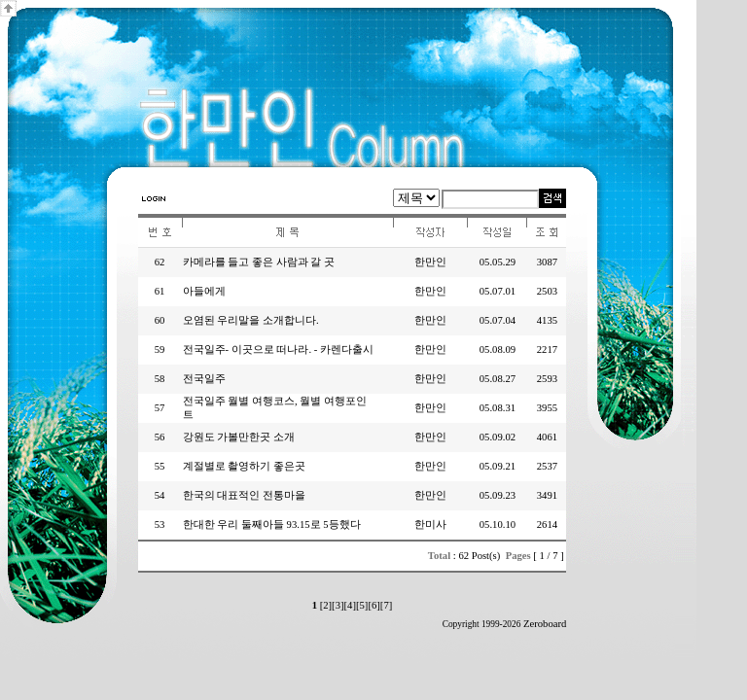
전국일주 (204, 379)
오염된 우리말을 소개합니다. (251, 320)
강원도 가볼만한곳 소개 (239, 437)
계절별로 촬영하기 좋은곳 (244, 466)
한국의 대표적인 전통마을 (244, 495)
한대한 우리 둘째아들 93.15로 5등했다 (272, 525)
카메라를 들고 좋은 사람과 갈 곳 (259, 262)
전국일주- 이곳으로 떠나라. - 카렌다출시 (278, 350)
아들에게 (204, 291)
